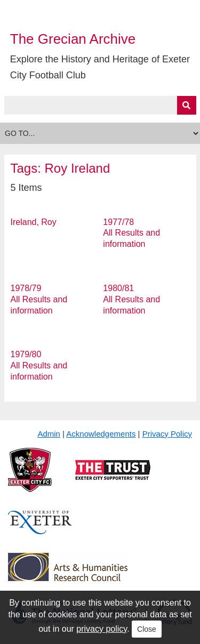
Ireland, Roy (34, 222)
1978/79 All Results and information (39, 299)
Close (147, 629)
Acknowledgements (101, 434)
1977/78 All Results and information (131, 233)
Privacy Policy (167, 434)
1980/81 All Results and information (131, 299)
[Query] (100, 105)
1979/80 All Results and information (39, 365)
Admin (49, 434)
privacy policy (102, 629)
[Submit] (187, 105)
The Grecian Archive (73, 39)
